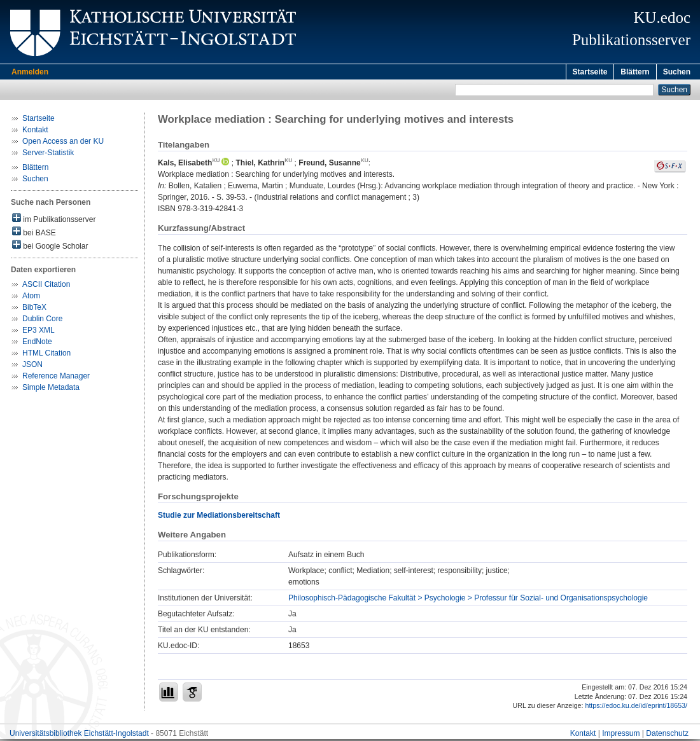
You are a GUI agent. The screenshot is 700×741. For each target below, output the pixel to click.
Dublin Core (42, 321)
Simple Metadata (51, 389)
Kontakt (35, 132)
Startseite (590, 72)
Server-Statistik (48, 155)
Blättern (635, 72)
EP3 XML (38, 332)
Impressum (621, 735)
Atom (31, 298)
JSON (32, 366)
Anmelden (30, 72)
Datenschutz (667, 735)
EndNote (37, 343)
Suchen (677, 72)
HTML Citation (46, 355)
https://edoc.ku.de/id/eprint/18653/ (636, 707)
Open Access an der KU (63, 143)
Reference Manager (56, 378)
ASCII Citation (46, 286)
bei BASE (34, 234)
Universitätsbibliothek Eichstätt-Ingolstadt (79, 735)
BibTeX (34, 309)
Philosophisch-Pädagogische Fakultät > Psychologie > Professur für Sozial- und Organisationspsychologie (468, 600)
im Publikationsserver (54, 220)
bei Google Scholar (50, 247)
